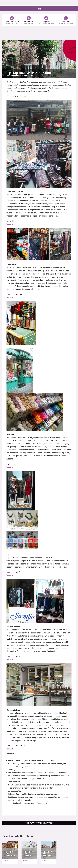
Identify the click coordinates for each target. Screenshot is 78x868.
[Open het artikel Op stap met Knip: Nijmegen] (49, 850)
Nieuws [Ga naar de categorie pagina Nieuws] (6, 861)
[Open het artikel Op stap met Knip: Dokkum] (29, 850)
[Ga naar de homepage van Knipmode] (39, 8)
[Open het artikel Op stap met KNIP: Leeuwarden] (10, 850)
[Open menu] (4, 8)
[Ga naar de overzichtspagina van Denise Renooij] (12, 76)
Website (10, 224)
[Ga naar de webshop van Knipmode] (39, 20)
